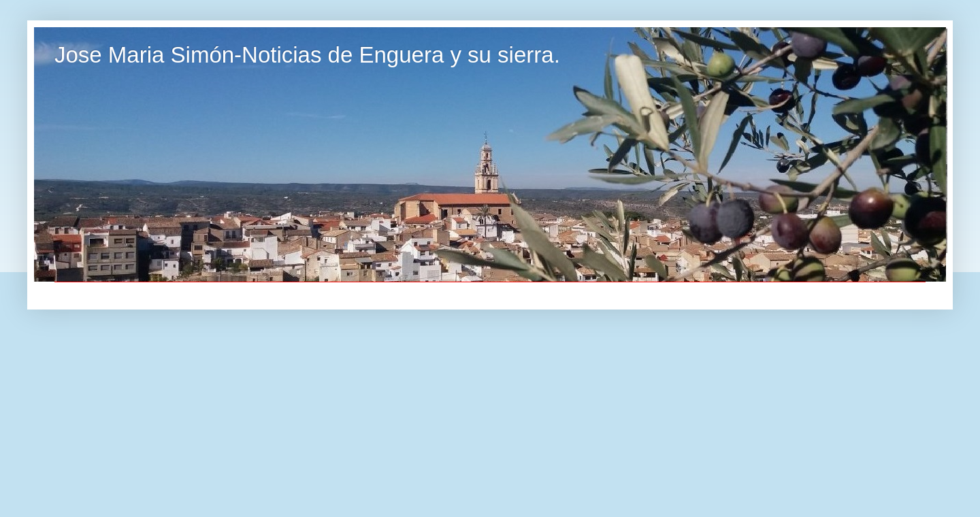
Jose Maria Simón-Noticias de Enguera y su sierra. (307, 55)
